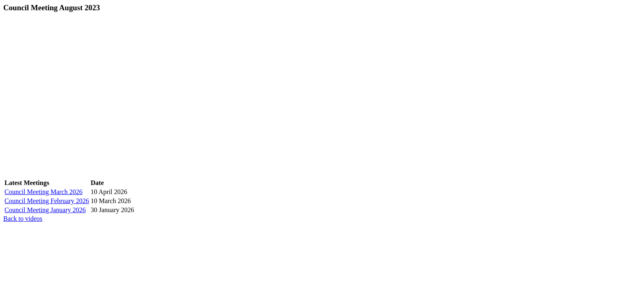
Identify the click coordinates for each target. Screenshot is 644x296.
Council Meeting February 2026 (47, 201)
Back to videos (23, 219)
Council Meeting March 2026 (44, 192)
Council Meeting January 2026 (45, 210)
